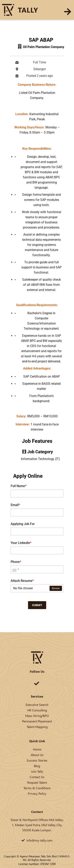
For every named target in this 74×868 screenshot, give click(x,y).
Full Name (19, 486)
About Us (37, 755)
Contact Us (37, 777)
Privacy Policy (37, 793)
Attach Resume (22, 581)
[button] (68, 12)
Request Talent (37, 782)
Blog (37, 766)
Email (15, 505)
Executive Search (37, 705)
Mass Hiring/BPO (37, 716)
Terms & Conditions (37, 788)
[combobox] (15, 569)
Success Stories (37, 760)
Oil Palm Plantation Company (44, 47)
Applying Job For (23, 524)
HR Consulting (37, 710)
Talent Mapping (37, 727)
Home (37, 749)
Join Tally (37, 771)
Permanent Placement (37, 721)
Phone (16, 562)
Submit (37, 605)
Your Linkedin (21, 543)
